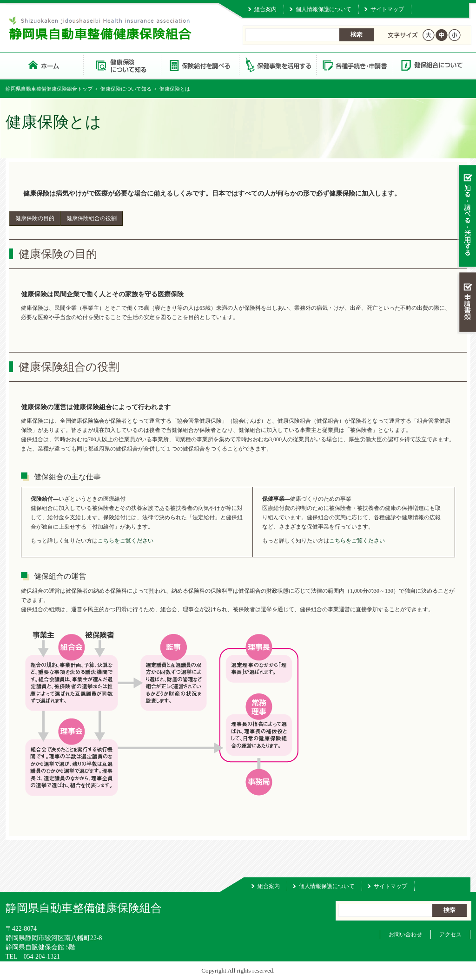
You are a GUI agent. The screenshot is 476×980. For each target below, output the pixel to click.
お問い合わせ (405, 934)
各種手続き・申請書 (354, 65)
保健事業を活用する (277, 65)
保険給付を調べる (200, 65)
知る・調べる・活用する (466, 217)
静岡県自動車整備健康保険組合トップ (49, 89)
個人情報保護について (324, 9)
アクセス (450, 934)
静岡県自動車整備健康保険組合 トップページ (44, 65)
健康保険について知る (122, 65)
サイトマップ (387, 9)
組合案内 (265, 9)
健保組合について (431, 65)
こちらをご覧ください (126, 541)
